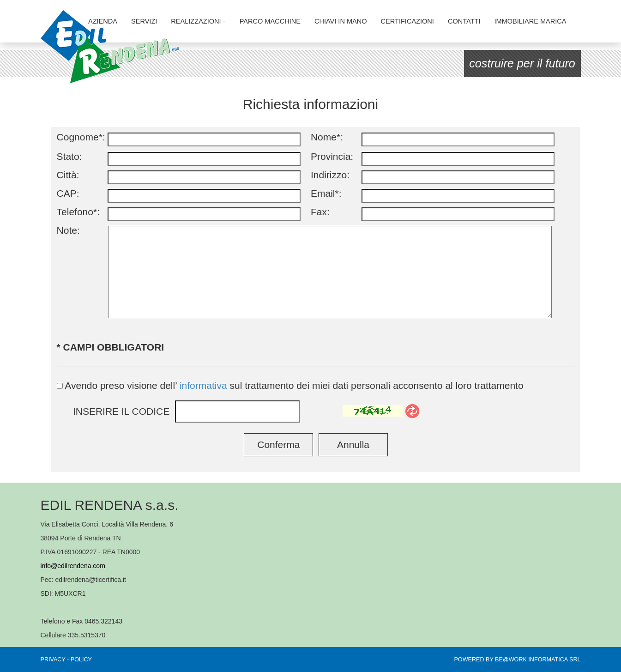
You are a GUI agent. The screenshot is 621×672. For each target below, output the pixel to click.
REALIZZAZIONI (198, 21)
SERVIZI (144, 21)
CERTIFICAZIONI (407, 21)
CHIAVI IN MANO (341, 21)
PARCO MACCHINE (270, 21)
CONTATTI (464, 21)
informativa (203, 385)
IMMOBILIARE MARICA (531, 21)
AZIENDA (103, 21)
